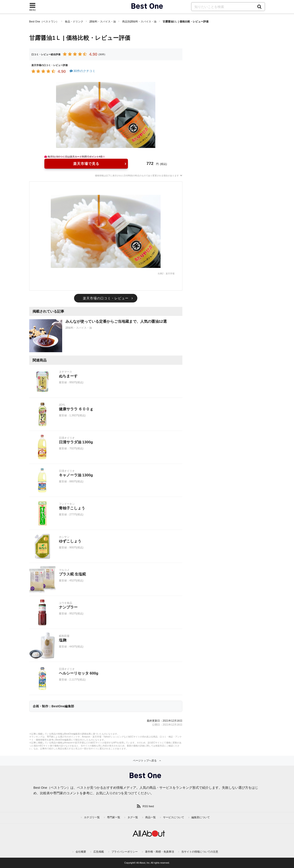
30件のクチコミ (82, 71)
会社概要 (81, 852)
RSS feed (148, 806)
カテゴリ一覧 (92, 817)
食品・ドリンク (74, 22)
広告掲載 (99, 852)
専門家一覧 (114, 817)
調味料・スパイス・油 (103, 22)
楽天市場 (170, 274)
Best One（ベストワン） (44, 22)
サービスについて (174, 817)
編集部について (201, 817)
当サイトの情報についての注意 (200, 852)
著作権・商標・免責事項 (160, 852)
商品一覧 (151, 817)
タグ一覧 (133, 817)
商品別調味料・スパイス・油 (139, 22)
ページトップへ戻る (145, 761)
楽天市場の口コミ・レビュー (106, 298)
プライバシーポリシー (125, 852)
